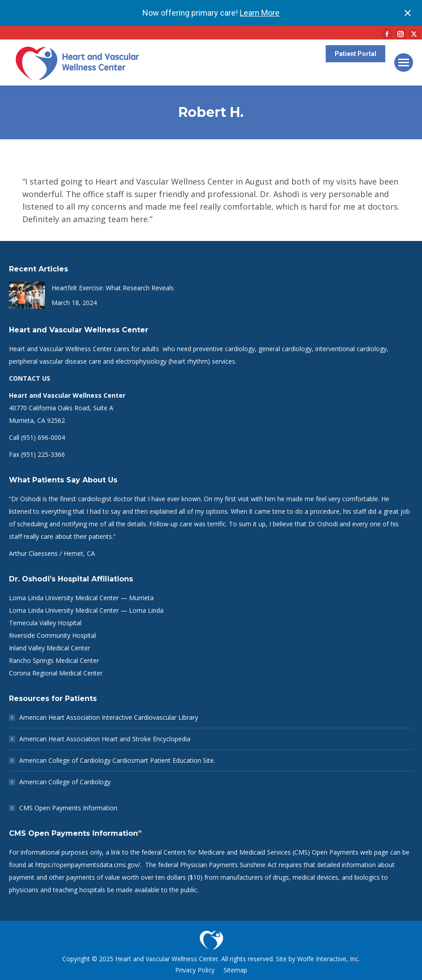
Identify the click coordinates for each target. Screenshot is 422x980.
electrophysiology (141, 361)
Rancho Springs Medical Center (54, 660)
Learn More (260, 13)
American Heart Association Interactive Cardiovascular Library (109, 717)
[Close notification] (408, 13)
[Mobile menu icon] (404, 62)
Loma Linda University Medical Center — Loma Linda (86, 610)
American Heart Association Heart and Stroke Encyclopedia (105, 739)
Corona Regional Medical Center (56, 673)
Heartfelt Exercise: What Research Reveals (113, 288)
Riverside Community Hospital (52, 635)
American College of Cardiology (65, 782)
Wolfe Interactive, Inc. (328, 959)
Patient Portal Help (355, 77)
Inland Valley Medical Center (50, 648)
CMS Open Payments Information (68, 808)
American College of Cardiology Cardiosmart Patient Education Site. (117, 760)
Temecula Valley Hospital (45, 623)
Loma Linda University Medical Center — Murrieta (81, 598)
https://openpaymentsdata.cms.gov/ (88, 865)
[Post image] (27, 295)
